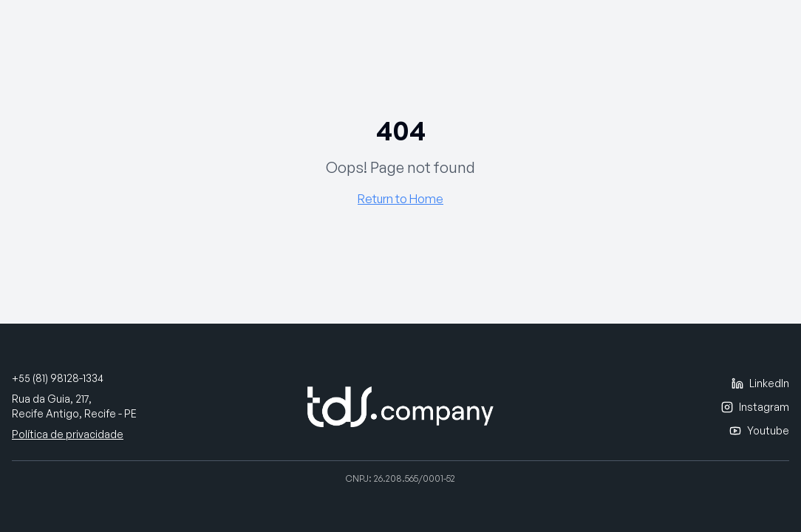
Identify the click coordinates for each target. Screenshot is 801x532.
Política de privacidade (68, 434)
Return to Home (400, 199)
